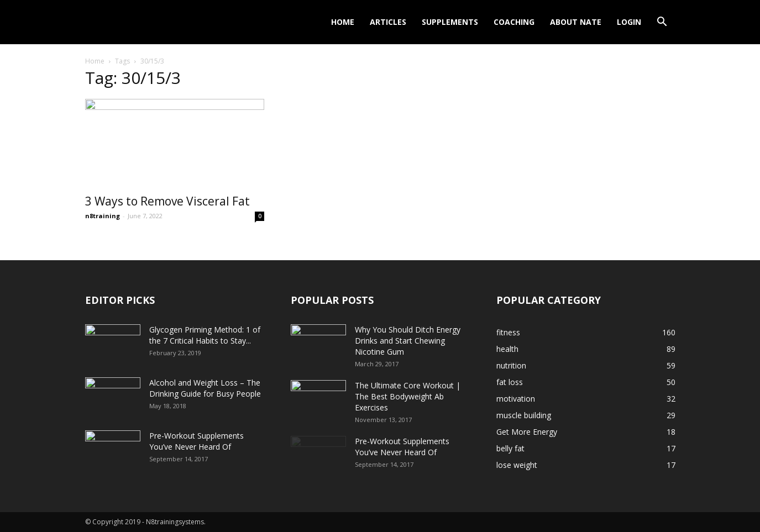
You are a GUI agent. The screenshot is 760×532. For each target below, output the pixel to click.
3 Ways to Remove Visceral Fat (167, 201)
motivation (516, 399)
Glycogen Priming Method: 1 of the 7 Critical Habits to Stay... (205, 335)
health (507, 349)
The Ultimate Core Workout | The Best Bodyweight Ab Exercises (408, 396)
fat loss (510, 382)
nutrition (511, 365)
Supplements (450, 22)
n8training (103, 216)
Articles (388, 22)
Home (343, 22)
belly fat (510, 448)
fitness (508, 332)
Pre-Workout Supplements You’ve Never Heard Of (196, 441)
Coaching (514, 22)
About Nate (576, 22)
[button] (662, 23)
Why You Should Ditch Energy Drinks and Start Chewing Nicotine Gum (408, 341)
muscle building (524, 415)
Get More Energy (527, 432)
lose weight (517, 465)
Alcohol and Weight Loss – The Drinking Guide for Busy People (205, 388)
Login (629, 22)
